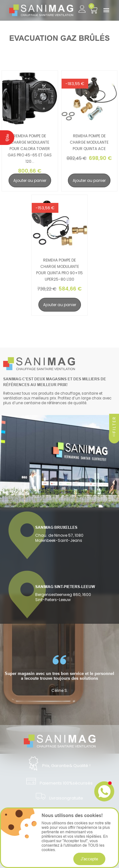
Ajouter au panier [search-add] (30, 180)
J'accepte (89, 859)
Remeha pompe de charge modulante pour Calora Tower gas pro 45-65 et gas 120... (30, 149)
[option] (60, 674)
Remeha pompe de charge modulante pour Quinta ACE (89, 142)
